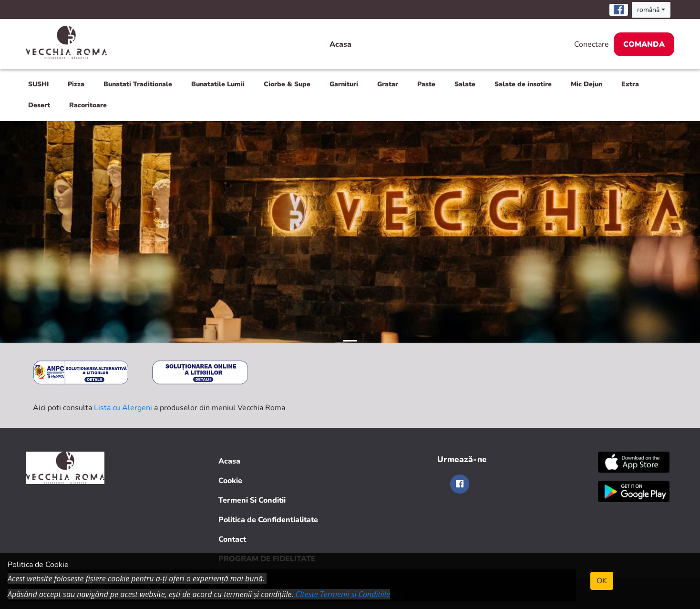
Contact (232, 539)
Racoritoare (88, 105)
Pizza (76, 84)
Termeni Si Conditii (252, 500)
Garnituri (344, 84)
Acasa (340, 44)
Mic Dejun (587, 84)
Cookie (230, 481)
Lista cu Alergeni (123, 408)
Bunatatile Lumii (218, 84)
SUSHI (38, 84)
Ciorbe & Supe (287, 84)
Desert (39, 105)
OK (602, 581)
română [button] (648, 10)
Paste (426, 84)
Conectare (592, 44)
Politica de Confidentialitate (268, 520)
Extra (630, 84)
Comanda (644, 44)
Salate (465, 84)
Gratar (388, 84)
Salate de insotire (523, 84)
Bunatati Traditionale (138, 84)
